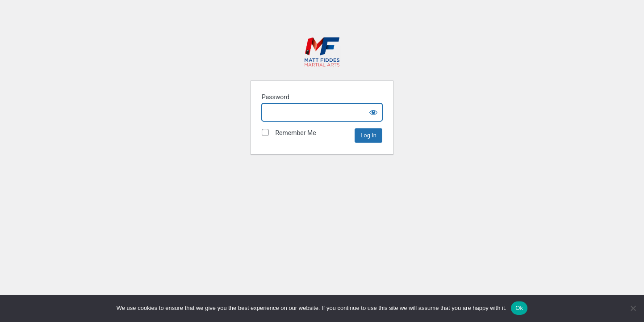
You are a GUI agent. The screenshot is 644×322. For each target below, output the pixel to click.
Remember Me (289, 133)
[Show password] (373, 112)
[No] (633, 308)
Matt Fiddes (322, 51)
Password (276, 97)
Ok (519, 308)
